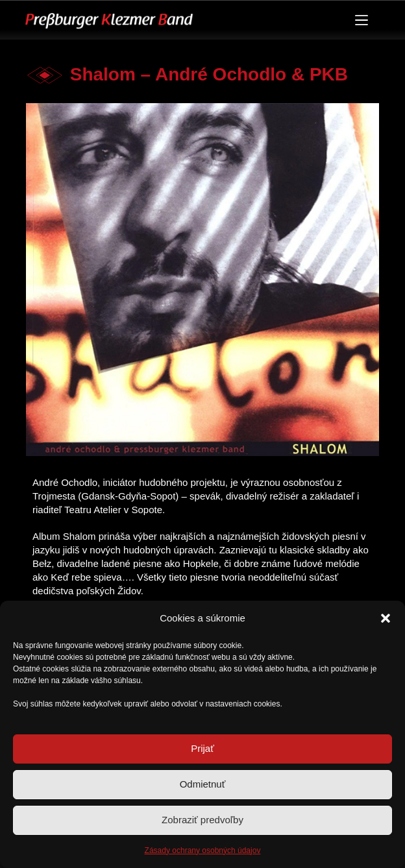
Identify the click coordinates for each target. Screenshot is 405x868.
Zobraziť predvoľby (202, 820)
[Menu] (362, 20)
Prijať (202, 748)
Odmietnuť (203, 784)
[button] (386, 618)
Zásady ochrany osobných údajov (203, 850)
